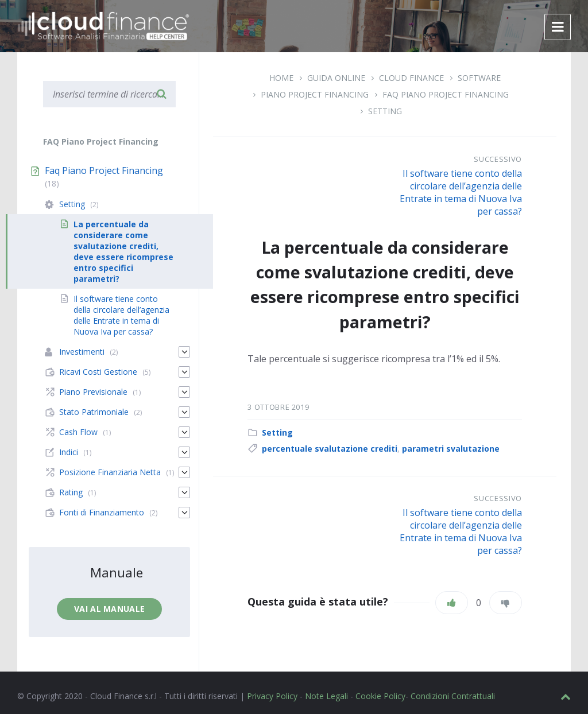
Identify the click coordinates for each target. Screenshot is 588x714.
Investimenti (82, 352)
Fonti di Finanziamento (102, 512)
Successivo (498, 159)
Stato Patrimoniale (94, 412)
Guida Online (336, 78)
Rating (71, 492)
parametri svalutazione (451, 449)
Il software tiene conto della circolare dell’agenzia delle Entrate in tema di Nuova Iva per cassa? (461, 192)
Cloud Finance (411, 78)
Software (479, 78)
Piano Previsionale (93, 392)
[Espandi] (184, 352)
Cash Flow (78, 432)
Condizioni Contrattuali (453, 696)
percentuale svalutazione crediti (330, 449)
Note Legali (326, 696)
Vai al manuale (109, 609)
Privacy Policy (272, 696)
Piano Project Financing (315, 94)
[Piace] (452, 603)
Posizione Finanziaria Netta (110, 472)
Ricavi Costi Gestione (98, 372)
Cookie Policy (380, 696)
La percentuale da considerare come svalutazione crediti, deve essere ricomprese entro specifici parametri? (123, 251)
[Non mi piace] (506, 603)
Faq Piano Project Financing (446, 94)
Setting (385, 111)
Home (281, 78)
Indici (69, 452)
